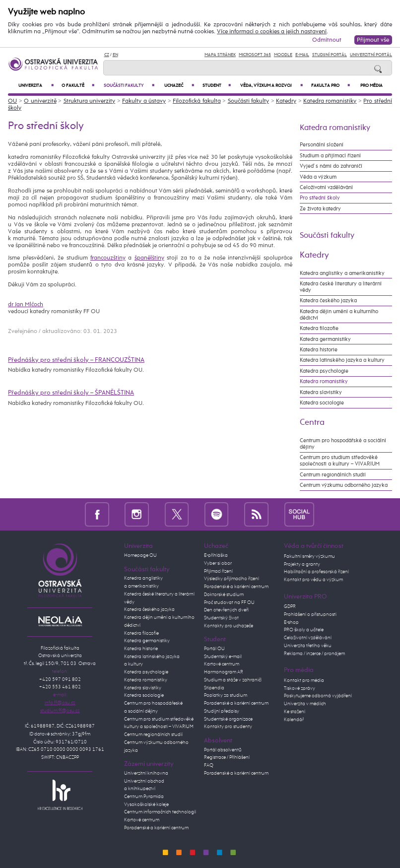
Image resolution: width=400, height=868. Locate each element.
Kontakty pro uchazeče (229, 626)
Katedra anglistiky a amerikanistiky (342, 273)
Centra (312, 423)
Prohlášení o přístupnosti (310, 614)
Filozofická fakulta (197, 101)
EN (115, 55)
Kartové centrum (142, 820)
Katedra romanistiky (330, 101)
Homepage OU (140, 555)
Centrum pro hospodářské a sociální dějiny (343, 444)
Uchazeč (179, 85)
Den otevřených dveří (226, 610)
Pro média (371, 86)
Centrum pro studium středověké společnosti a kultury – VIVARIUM (340, 461)
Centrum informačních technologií (160, 812)
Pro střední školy (320, 198)
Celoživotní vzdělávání (326, 187)
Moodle (283, 55)
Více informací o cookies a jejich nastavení (272, 32)
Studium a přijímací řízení (330, 156)
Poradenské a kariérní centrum (156, 828)
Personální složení (322, 145)
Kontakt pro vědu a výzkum (313, 580)
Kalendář (294, 720)
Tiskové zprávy (300, 688)
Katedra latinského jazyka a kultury (342, 360)
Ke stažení (295, 712)
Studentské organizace (228, 719)
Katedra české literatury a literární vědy (341, 287)
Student (217, 85)
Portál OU (214, 649)
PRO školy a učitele (304, 630)
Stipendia (214, 688)
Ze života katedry (320, 209)
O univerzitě (40, 101)
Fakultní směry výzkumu (309, 556)
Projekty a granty (302, 564)
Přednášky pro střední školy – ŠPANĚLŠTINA (71, 393)
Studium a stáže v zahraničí (233, 680)
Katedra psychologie (324, 371)
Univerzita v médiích (305, 704)
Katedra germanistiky (325, 339)
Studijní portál (330, 55)
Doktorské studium (224, 595)
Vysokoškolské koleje (146, 804)
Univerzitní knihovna (146, 773)
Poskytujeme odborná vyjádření (318, 696)
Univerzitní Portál (371, 55)
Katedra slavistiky (321, 392)
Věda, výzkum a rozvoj (271, 85)
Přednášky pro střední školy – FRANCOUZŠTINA (76, 360)
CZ (107, 55)
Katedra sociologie (322, 403)
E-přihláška (216, 555)
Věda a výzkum (318, 177)
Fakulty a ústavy (144, 101)
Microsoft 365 (255, 55)
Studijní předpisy (222, 711)
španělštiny (149, 258)
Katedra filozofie (319, 328)
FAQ (209, 765)
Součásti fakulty (129, 85)
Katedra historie (319, 350)
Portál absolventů (223, 750)
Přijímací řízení (218, 571)
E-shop (291, 622)
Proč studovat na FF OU (229, 602)
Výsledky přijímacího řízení (232, 579)
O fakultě (78, 85)
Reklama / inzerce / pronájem (314, 654)
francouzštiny (108, 258)
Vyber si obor (218, 563)
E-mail (302, 55)
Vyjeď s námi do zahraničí (331, 166)
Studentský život (221, 618)
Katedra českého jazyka (328, 300)
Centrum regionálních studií (333, 475)
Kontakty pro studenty (228, 727)
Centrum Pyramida (144, 797)
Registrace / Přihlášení (227, 757)
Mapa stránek (220, 55)
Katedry (286, 101)
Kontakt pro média (304, 680)
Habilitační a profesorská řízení (316, 572)
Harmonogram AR (224, 672)
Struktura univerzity (90, 101)
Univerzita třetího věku (308, 646)
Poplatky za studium (226, 695)
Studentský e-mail (223, 657)
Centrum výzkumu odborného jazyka (344, 485)
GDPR (290, 606)
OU (12, 101)
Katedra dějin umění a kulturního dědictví (339, 315)
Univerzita (36, 85)
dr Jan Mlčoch (26, 305)
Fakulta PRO (331, 85)
